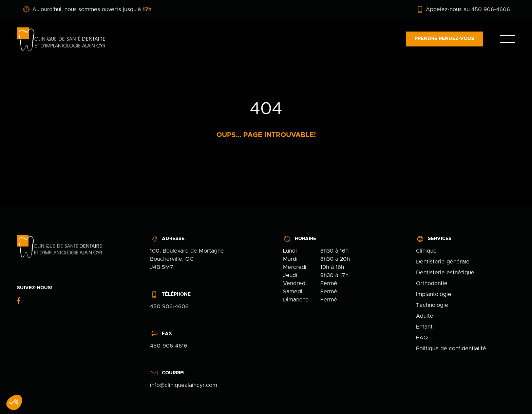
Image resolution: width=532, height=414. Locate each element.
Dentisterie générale (443, 262)
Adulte (425, 316)
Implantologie (434, 294)
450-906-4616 (169, 346)
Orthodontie (432, 283)
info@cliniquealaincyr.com (184, 385)
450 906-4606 (169, 307)
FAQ (422, 338)
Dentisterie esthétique (445, 273)
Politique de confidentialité (451, 349)
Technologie (432, 305)
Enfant (424, 327)
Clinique (426, 251)
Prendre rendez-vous (444, 39)
